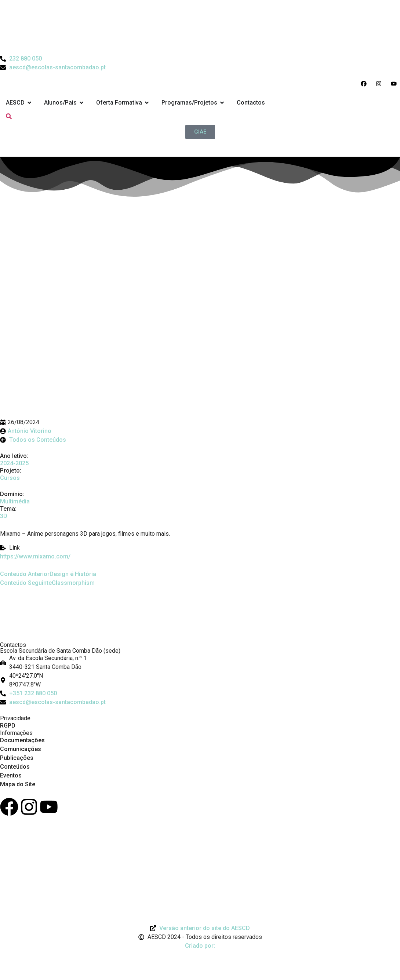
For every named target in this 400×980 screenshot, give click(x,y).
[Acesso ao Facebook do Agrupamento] (365, 84)
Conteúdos (15, 767)
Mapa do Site (18, 784)
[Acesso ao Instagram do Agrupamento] (380, 84)
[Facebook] (9, 807)
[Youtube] (49, 807)
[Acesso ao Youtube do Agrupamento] (395, 84)
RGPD (8, 726)
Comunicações (21, 749)
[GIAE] (200, 132)
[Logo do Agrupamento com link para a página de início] (200, 27)
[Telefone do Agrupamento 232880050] (21, 59)
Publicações (17, 758)
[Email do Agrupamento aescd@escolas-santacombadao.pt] (53, 68)
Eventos (11, 775)
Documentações (22, 740)
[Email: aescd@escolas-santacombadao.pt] (200, 702)
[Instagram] (29, 807)
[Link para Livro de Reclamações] (200, 839)
